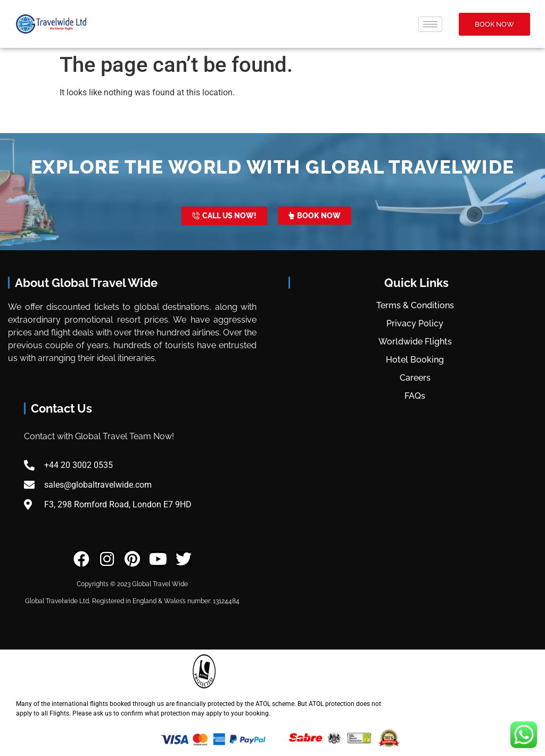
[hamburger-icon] (430, 24)
